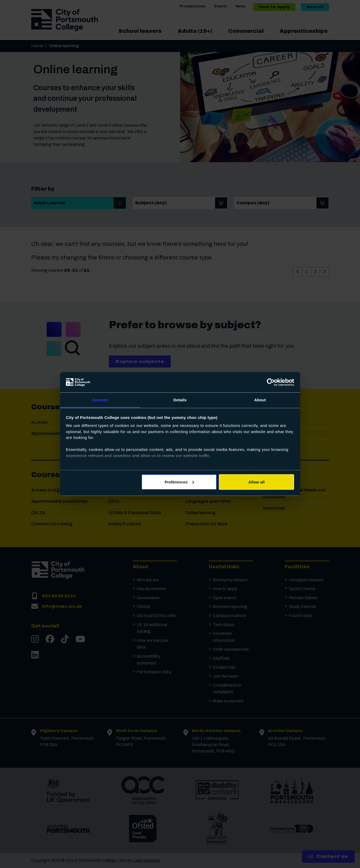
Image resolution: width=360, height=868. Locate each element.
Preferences (179, 482)
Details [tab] (180, 400)
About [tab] (260, 400)
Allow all (257, 482)
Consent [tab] (100, 400)
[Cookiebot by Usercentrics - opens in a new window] (271, 382)
